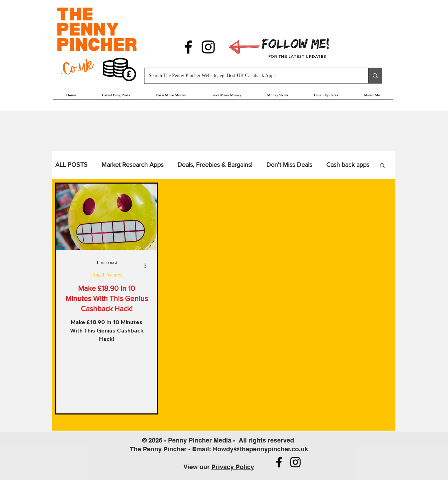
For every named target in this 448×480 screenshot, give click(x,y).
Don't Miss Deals (289, 165)
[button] (171, 97)
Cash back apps (348, 165)
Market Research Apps (132, 165)
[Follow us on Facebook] (188, 47)
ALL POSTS (71, 165)
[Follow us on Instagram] (208, 47)
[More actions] (147, 266)
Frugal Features (107, 275)
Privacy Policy (233, 467)
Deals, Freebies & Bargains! (215, 165)
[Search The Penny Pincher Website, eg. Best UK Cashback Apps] (251, 76)
